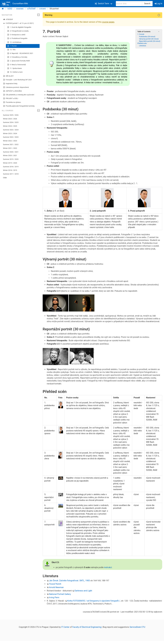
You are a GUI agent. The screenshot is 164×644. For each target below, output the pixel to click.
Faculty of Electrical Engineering (87, 627)
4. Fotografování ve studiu (18, 31)
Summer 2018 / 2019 (11, 167)
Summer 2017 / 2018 (11, 174)
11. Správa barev (15, 68)
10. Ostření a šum (15, 72)
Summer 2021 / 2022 (11, 144)
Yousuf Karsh (55, 584)
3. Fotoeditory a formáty (17, 57)
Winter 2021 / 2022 (10, 148)
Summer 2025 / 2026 (11, 115)
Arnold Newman (56, 587)
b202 (10, 9)
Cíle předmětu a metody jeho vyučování (19, 95)
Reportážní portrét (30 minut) (150, 41)
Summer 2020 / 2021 (11, 152)
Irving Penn (54, 597)
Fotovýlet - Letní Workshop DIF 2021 (17, 80)
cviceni (43, 9)
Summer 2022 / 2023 (11, 137)
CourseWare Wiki (15, 4)
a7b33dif (31, 9)
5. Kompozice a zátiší (16, 35)
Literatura (142, 46)
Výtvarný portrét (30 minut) (149, 39)
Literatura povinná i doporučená (16, 87)
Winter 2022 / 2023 (10, 141)
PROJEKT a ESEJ (11, 98)
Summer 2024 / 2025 (11, 122)
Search (147, 4)
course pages (108, 22)
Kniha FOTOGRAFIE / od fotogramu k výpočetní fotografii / (94, 601)
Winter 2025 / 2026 (10, 119)
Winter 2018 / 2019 (10, 170)
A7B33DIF (8, 19)
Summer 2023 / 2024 (11, 130)
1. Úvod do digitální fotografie (19, 27)
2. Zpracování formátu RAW (19, 61)
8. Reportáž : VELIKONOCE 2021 (20, 53)
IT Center (65, 627)
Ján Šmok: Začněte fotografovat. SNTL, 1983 (70, 581)
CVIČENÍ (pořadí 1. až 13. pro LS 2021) (18, 23)
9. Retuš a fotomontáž (17, 65)
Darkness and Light (83, 591)
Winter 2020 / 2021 (10, 155)
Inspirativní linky (10, 84)
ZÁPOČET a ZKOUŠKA (12, 91)
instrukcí (108, 567)
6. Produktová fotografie (17, 38)
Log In (159, 4)
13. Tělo (11, 50)
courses (20, 9)
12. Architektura (14, 42)
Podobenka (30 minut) (147, 37)
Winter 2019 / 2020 (10, 163)
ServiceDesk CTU (137, 627)
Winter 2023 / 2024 (10, 133)
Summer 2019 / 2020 (11, 159)
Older (5, 178)
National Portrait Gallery (60, 594)
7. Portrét (12, 46)
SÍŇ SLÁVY (8, 76)
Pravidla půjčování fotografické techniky (19, 106)
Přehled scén (142, 43)
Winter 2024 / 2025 (10, 126)
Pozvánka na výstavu (12, 102)
